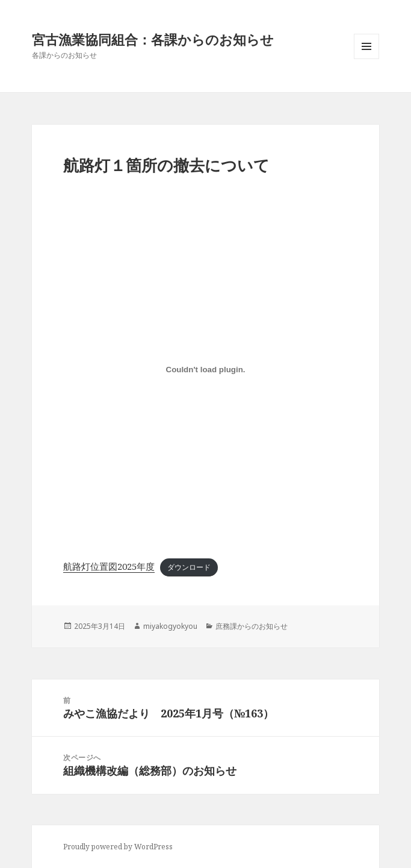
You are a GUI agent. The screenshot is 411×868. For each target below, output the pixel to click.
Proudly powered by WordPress (118, 847)
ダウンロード (189, 567)
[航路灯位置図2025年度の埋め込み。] (205, 369)
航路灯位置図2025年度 (109, 566)
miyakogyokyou (170, 626)
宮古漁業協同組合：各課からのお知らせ (153, 39)
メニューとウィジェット (366, 59)
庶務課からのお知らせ (252, 626)
